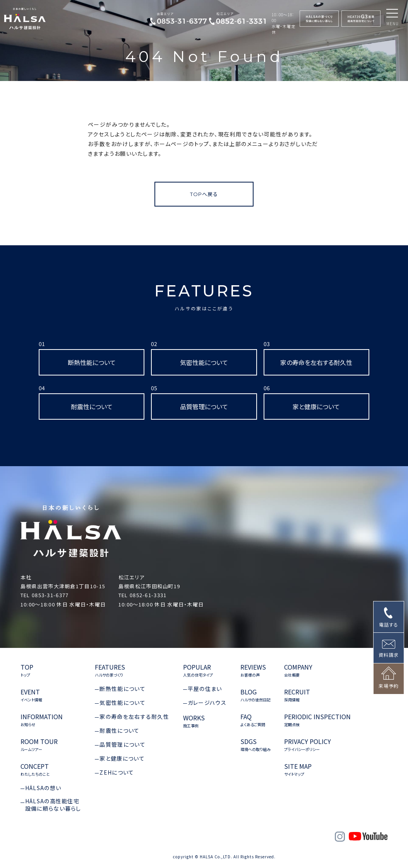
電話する (389, 624)
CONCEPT (35, 770)
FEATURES (204, 296)
